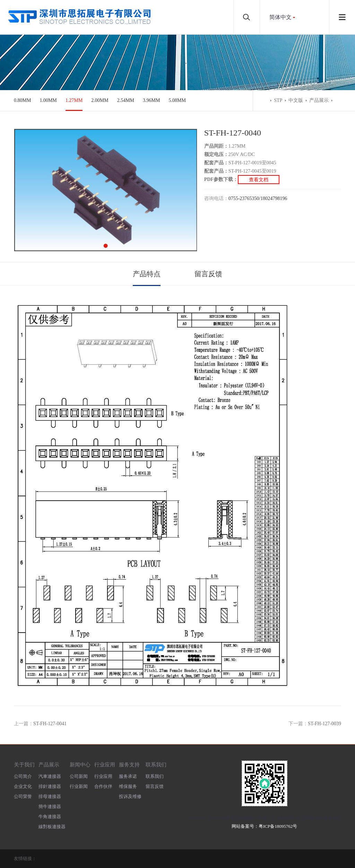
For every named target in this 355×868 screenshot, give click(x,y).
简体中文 (280, 17)
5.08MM (177, 100)
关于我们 (24, 765)
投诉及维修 (130, 796)
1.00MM (48, 100)
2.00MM (100, 100)
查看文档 (259, 179)
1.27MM (74, 100)
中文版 (296, 100)
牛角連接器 (50, 817)
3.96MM (151, 100)
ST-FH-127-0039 (324, 724)
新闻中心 (80, 765)
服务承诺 (128, 776)
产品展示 (319, 100)
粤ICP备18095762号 (278, 826)
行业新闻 (79, 786)
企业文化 (23, 786)
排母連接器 (50, 796)
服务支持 (129, 765)
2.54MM (126, 100)
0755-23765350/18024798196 (258, 198)
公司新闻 (79, 776)
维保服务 (128, 786)
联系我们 (156, 765)
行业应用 (105, 765)
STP (278, 100)
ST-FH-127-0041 (50, 724)
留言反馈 (208, 274)
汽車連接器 (50, 776)
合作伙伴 (103, 786)
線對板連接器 (52, 827)
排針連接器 (50, 786)
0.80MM (22, 100)
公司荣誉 (23, 796)
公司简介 (23, 776)
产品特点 (147, 274)
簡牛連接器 (50, 806)
